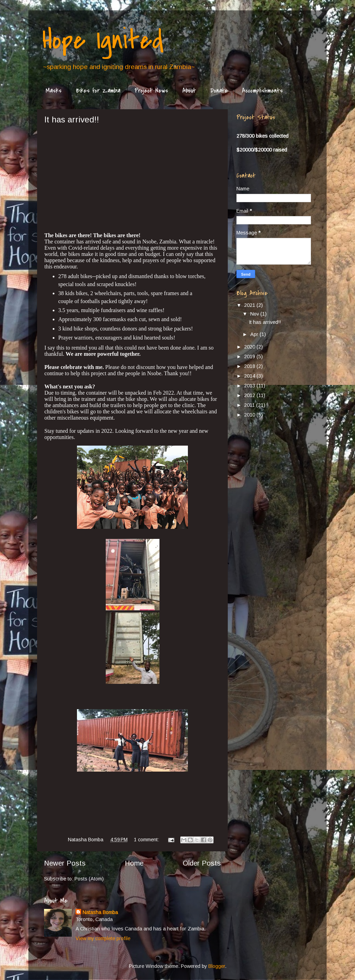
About (189, 91)
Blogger (217, 966)
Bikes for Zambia (98, 91)
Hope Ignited (103, 40)
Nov (255, 314)
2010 (250, 415)
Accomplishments (262, 91)
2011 (250, 405)
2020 (250, 347)
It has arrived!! (72, 119)
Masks (54, 91)
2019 (250, 356)
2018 (250, 366)
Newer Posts (65, 863)
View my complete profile (103, 938)
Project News (151, 91)
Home (134, 863)
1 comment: (147, 840)
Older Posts (202, 863)
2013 (250, 386)
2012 (250, 395)
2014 (250, 376)
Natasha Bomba (100, 912)
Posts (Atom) (89, 879)
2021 (250, 305)
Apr (255, 334)
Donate (219, 91)
